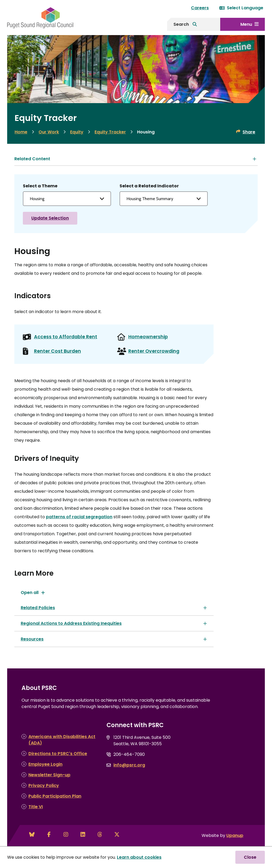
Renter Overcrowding (154, 351)
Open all (30, 593)
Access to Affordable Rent (66, 337)
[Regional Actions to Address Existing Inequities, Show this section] (114, 623)
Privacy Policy (44, 785)
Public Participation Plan (55, 796)
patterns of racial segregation (79, 517)
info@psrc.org (129, 765)
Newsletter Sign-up (49, 775)
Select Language (241, 8)
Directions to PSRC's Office (58, 754)
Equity (77, 132)
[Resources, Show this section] (114, 639)
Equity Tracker (110, 132)
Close (250, 857)
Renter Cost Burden (58, 351)
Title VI (36, 807)
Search (181, 24)
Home (21, 132)
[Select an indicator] (164, 199)
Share (249, 132)
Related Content (32, 159)
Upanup (235, 835)
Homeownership (148, 337)
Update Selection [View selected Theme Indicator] (50, 218)
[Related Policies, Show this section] (114, 608)
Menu (246, 24)
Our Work (49, 132)
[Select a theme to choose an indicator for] (67, 199)
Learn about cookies (139, 857)
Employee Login (45, 764)
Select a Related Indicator (149, 186)
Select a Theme (40, 186)
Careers (200, 8)
